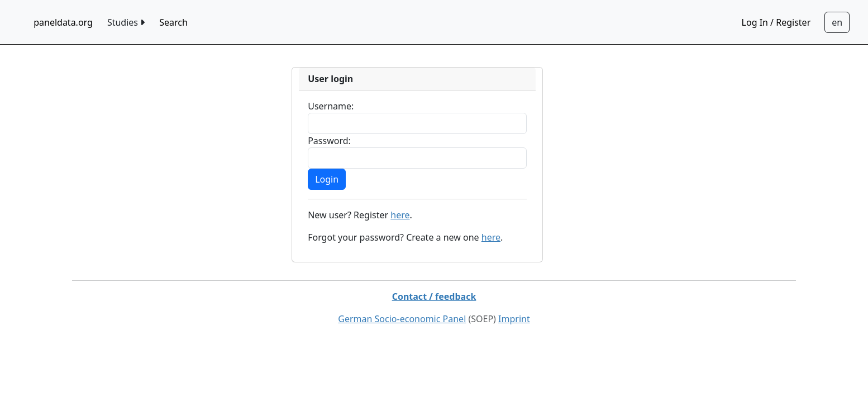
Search (173, 22)
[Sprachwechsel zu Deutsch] (837, 22)
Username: (331, 106)
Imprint (514, 319)
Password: (329, 141)
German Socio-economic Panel (402, 319)
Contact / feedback (434, 296)
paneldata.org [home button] (63, 22)
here (400, 215)
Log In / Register (776, 22)
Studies (126, 22)
